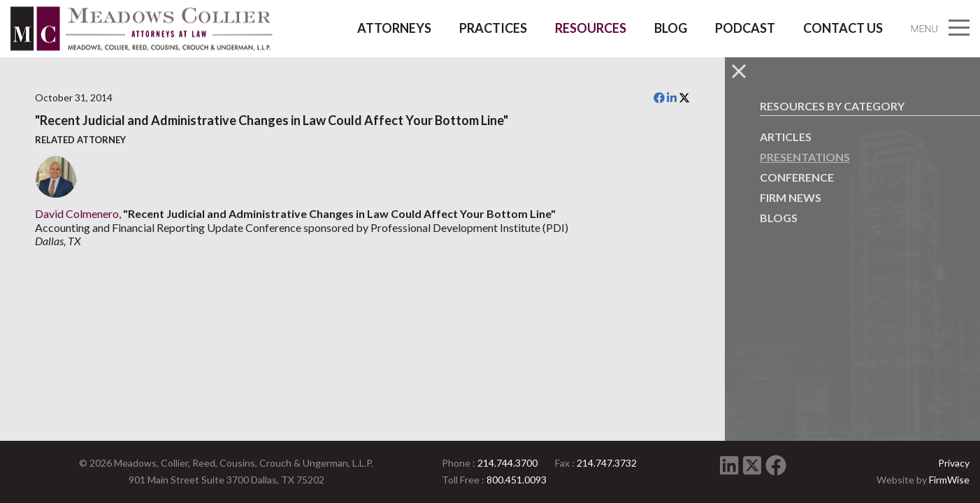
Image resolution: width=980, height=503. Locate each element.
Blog (671, 28)
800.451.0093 (517, 480)
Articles (786, 137)
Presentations (805, 157)
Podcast (745, 28)
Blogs (779, 218)
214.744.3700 (507, 463)
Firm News (791, 197)
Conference (797, 177)
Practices (493, 28)
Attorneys (394, 28)
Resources (591, 28)
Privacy (954, 463)
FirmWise (949, 480)
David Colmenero (77, 213)
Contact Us (843, 28)
